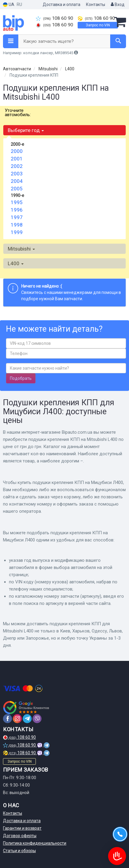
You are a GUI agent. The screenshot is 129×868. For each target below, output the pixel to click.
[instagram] (17, 719)
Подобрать (21, 378)
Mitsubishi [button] (21, 249)
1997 (17, 217)
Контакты (96, 4)
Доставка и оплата (62, 4)
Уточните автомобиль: (18, 113)
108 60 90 (54, 18)
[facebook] (7, 719)
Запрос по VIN (98, 25)
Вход (118, 4)
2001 (17, 159)
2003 (17, 174)
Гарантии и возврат (22, 828)
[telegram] (27, 719)
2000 (17, 151)
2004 (17, 181)
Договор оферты (20, 836)
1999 (17, 232)
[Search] (118, 41)
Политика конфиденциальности (35, 843)
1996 (17, 210)
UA (9, 5)
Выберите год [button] (26, 130)
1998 (17, 225)
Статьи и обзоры (19, 851)
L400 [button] (16, 263)
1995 (17, 202)
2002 (17, 166)
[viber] (37, 719)
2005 (17, 189)
